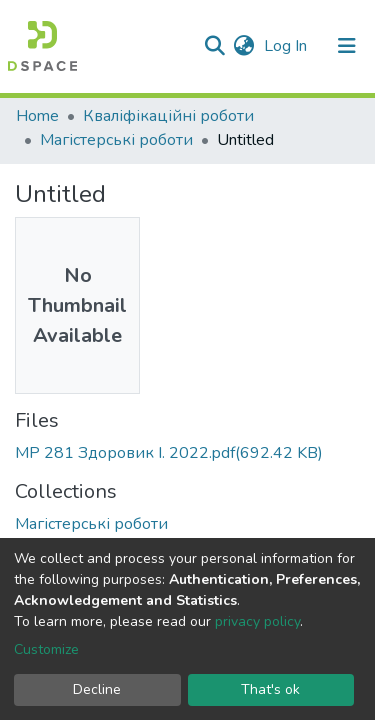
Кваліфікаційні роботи (168, 116)
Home (37, 116)
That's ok (270, 689)
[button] (243, 46)
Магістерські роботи (116, 140)
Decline (97, 689)
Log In (287, 46)
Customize (46, 649)
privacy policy (257, 621)
